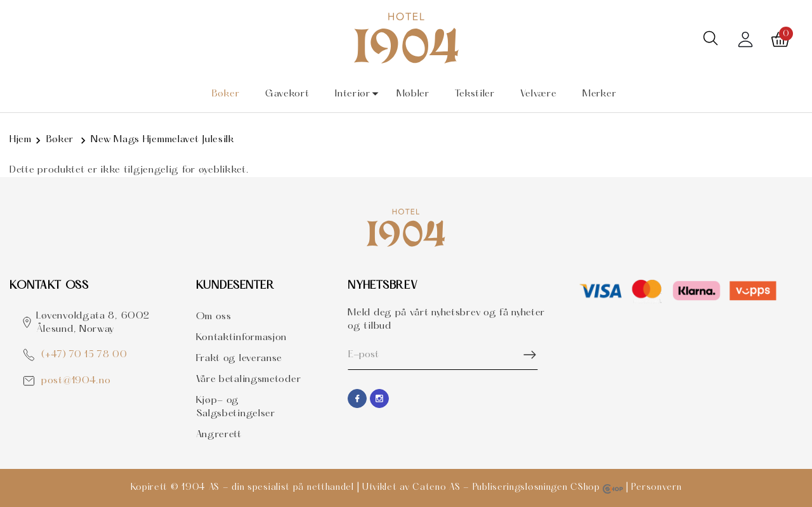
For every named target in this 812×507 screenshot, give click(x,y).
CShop (597, 488)
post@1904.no (76, 381)
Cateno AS (436, 488)
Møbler (413, 94)
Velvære (538, 94)
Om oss (214, 317)
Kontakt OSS (49, 286)
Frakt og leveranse (239, 359)
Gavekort (287, 94)
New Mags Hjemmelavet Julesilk (162, 140)
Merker (599, 94)
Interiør (353, 94)
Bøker (226, 94)
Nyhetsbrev (383, 286)
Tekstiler (475, 94)
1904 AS (200, 488)
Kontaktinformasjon (242, 338)
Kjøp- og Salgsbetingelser (236, 407)
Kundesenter (235, 286)
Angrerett (219, 435)
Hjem (21, 140)
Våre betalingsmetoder (249, 379)
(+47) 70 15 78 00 (84, 355)
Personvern (656, 488)
